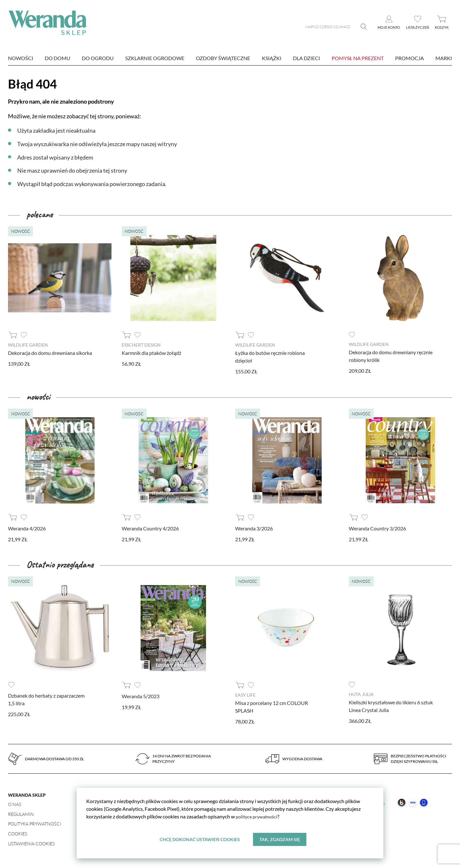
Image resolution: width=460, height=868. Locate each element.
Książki (272, 58)
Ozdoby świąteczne (223, 58)
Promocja (410, 58)
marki (444, 58)
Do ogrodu (98, 58)
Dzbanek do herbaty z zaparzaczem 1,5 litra (46, 699)
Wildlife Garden (28, 345)
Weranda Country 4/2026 (150, 528)
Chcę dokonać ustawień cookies (199, 839)
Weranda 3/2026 (254, 528)
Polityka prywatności (34, 823)
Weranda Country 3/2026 (377, 528)
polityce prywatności (259, 816)
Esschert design (141, 345)
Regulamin (21, 814)
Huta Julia (361, 694)
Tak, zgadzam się (280, 839)
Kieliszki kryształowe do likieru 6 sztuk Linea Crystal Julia (391, 706)
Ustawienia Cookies (31, 843)
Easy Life (245, 695)
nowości (21, 58)
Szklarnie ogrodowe (155, 58)
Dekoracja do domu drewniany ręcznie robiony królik (391, 356)
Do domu (57, 58)
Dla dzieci (307, 58)
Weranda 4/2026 (27, 528)
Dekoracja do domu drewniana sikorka (50, 353)
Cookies (18, 833)
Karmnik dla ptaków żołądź (151, 353)
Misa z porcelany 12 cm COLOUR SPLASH (272, 706)
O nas (15, 804)
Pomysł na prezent (358, 58)
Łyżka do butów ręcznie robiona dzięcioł (270, 357)
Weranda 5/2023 (141, 696)
